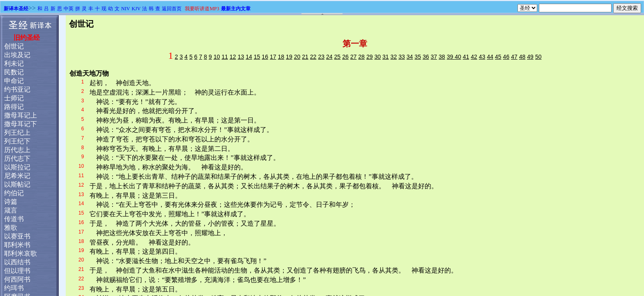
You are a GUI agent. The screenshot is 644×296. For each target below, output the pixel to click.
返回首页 (172, 9)
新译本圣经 (16, 9)
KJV (136, 9)
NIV (125, 9)
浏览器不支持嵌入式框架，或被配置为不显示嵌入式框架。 (322, 156)
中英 (69, 9)
